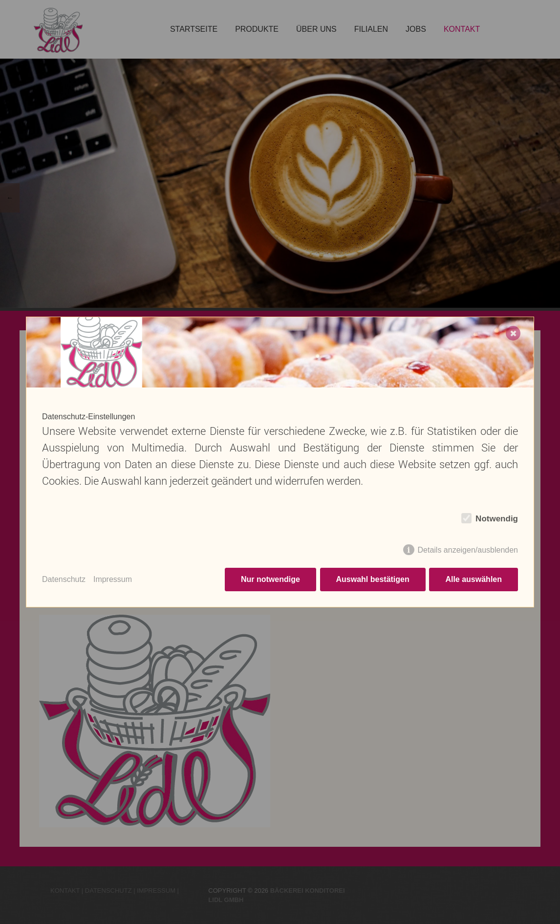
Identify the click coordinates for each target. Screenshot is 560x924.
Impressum (113, 579)
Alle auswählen (474, 579)
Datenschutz (64, 579)
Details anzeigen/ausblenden (468, 550)
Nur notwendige (270, 579)
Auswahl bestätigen (372, 579)
